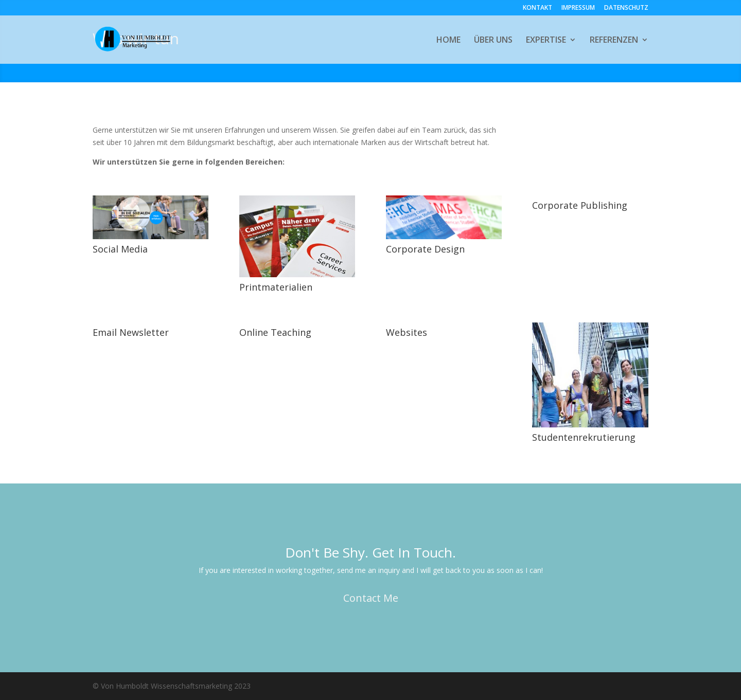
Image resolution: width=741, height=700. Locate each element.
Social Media (120, 249)
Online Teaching (275, 332)
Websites (407, 332)
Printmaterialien (276, 287)
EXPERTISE (546, 41)
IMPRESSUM (578, 8)
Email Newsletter (131, 332)
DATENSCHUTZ (626, 8)
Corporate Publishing (580, 205)
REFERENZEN (614, 41)
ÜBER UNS (493, 41)
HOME (448, 41)
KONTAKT (537, 8)
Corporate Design (425, 249)
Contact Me (371, 598)
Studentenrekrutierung (584, 437)
